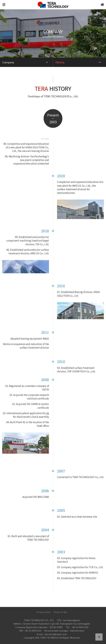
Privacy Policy (43, 612)
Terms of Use (60, 612)
